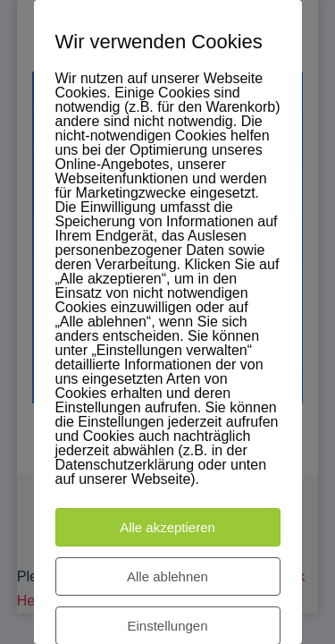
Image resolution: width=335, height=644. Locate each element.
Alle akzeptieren (167, 527)
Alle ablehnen (167, 576)
